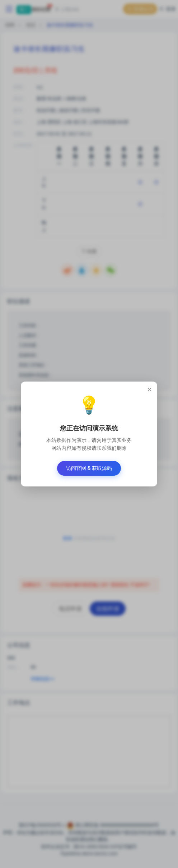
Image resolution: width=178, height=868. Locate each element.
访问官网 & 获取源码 (89, 468)
